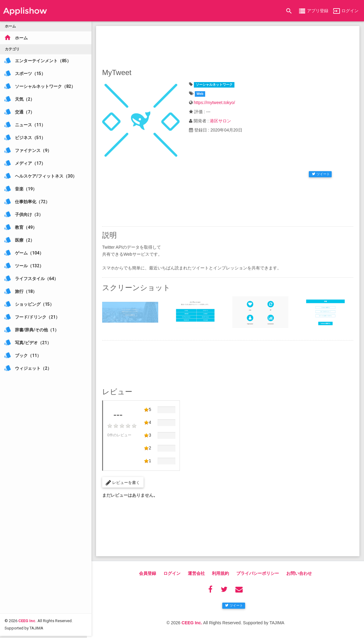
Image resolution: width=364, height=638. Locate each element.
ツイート (321, 174)
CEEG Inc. (27, 592)
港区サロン (220, 121)
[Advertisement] (228, 46)
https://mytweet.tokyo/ (214, 103)
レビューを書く (123, 483)
